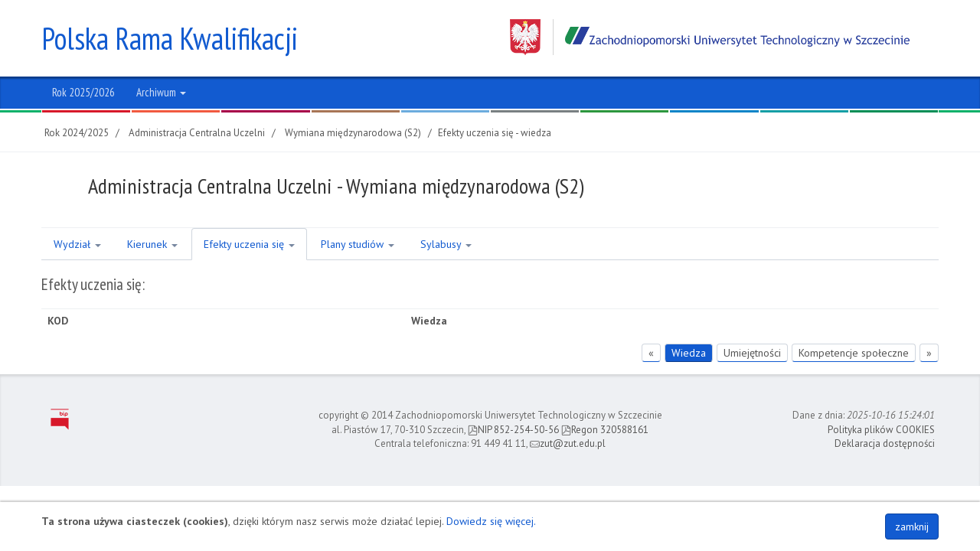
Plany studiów (358, 244)
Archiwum (161, 92)
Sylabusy (446, 244)
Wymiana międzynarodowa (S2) (353, 133)
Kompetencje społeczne (854, 353)
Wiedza (689, 353)
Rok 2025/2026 (83, 92)
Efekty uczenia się (249, 244)
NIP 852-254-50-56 (513, 430)
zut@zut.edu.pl (568, 443)
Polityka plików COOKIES (881, 430)
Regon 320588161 (605, 430)
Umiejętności (752, 353)
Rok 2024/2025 (77, 133)
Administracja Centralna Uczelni (197, 133)
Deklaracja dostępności (885, 443)
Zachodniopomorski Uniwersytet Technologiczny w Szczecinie (710, 37)
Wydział (77, 244)
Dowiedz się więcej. (491, 521)
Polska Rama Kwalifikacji (170, 38)
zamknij (912, 527)
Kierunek (152, 244)
